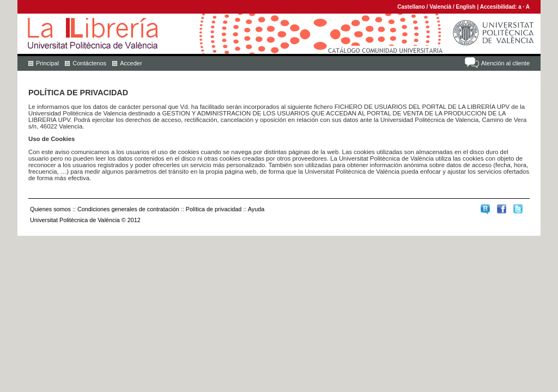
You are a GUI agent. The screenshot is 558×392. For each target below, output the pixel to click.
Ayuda (256, 209)
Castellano (411, 7)
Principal (47, 63)
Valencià (440, 7)
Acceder (131, 63)
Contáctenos (89, 63)
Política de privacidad (214, 209)
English (466, 7)
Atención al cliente (505, 63)
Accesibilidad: (499, 7)
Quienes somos (50, 209)
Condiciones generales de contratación (128, 209)
